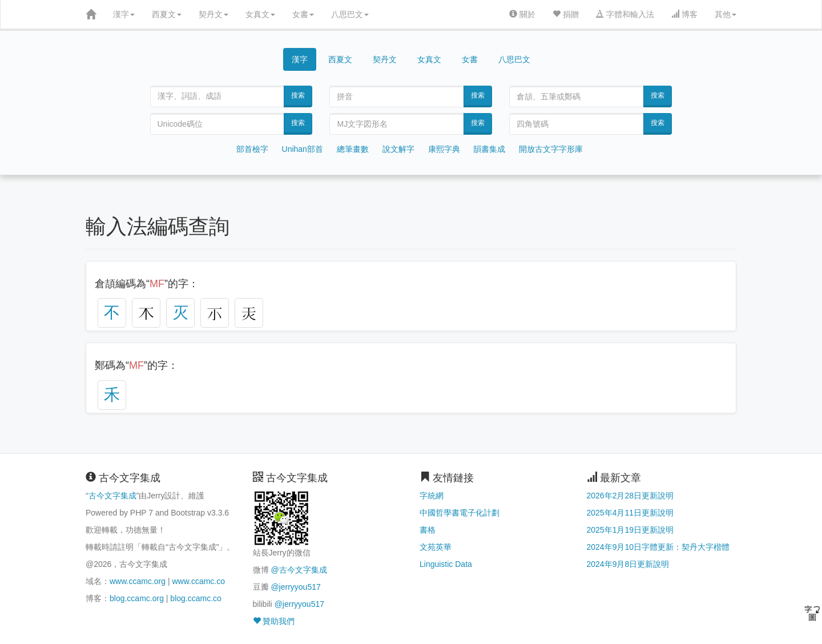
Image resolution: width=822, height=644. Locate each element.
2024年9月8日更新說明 (628, 564)
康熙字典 (444, 149)
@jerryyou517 (295, 587)
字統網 (432, 496)
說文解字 (398, 149)
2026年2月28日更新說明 (630, 496)
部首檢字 (252, 149)
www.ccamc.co (198, 581)
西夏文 (167, 14)
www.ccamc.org (138, 581)
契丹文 (213, 14)
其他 (726, 14)
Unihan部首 (303, 149)
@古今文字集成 (299, 570)
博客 (684, 14)
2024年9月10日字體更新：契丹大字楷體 (658, 547)
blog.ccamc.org (137, 598)
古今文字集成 (112, 496)
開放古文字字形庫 (551, 149)
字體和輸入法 (625, 14)
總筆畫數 (353, 149)
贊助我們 (274, 621)
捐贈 (566, 14)
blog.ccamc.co (196, 598)
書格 (428, 530)
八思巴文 (350, 14)
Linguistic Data (446, 564)
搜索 (298, 95)
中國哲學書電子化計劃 (460, 513)
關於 (522, 14)
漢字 (124, 14)
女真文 (260, 14)
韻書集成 (489, 149)
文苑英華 (436, 547)
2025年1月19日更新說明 (630, 530)
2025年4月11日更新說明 (630, 513)
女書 (303, 14)
